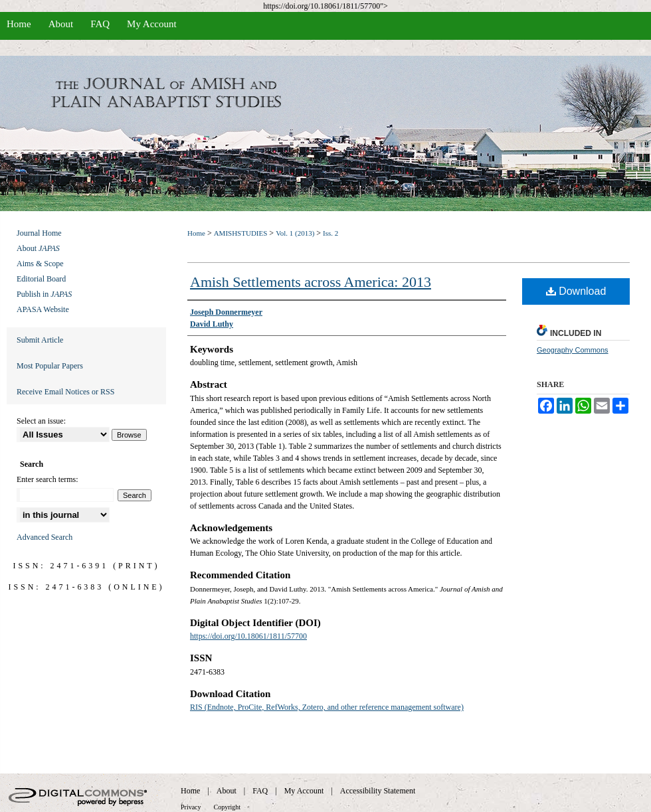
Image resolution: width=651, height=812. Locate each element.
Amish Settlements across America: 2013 (311, 282)
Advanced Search (45, 537)
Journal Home (39, 233)
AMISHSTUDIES (241, 233)
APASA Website (43, 309)
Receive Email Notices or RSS (65, 392)
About (38, 248)
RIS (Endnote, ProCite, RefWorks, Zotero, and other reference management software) (327, 707)
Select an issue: (41, 421)
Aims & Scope (40, 264)
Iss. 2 (330, 233)
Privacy (191, 807)
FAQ (260, 791)
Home (196, 233)
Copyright (228, 807)
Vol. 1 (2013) (295, 233)
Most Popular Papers (50, 366)
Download (576, 291)
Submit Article (40, 340)
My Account (304, 791)
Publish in (44, 294)
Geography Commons (573, 350)
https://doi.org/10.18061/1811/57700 (248, 636)
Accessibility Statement (378, 791)
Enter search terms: (47, 479)
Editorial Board (41, 279)
